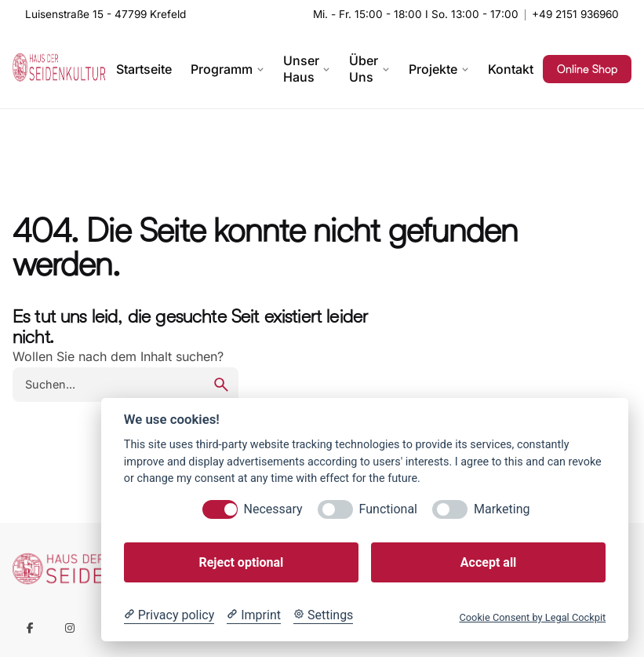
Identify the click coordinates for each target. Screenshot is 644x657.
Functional (388, 509)
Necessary (273, 509)
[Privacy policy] (169, 615)
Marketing (502, 509)
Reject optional (241, 562)
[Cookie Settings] (323, 615)
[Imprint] (254, 615)
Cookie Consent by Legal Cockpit (532, 617)
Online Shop (587, 69)
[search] (221, 385)
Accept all (488, 562)
